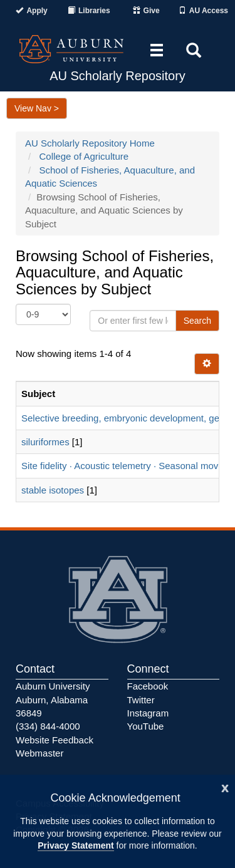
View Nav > (37, 108)
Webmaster (39, 753)
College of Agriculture (84, 156)
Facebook (148, 686)
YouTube (146, 726)
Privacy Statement (76, 845)
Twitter (141, 700)
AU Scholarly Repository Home (90, 143)
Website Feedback (55, 740)
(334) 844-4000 (48, 726)
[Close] (225, 787)
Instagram (148, 713)
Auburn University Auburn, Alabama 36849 (53, 700)
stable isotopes (53, 490)
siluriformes (45, 442)
